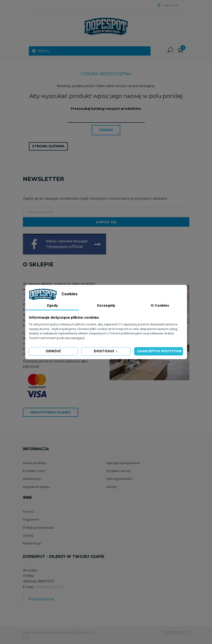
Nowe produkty (35, 463)
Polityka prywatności (38, 528)
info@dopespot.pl (49, 587)
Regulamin (31, 519)
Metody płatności (119, 479)
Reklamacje (32, 479)
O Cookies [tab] (160, 305)
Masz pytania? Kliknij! (51, 412)
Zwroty (111, 487)
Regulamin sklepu (36, 487)
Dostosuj (106, 351)
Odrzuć (53, 351)
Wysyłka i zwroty (118, 471)
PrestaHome (41, 599)
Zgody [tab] (52, 305)
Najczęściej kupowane (123, 463)
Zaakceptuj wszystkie (159, 351)
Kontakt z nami (34, 471)
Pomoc (28, 512)
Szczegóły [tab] (106, 305)
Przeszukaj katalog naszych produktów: (106, 109)
